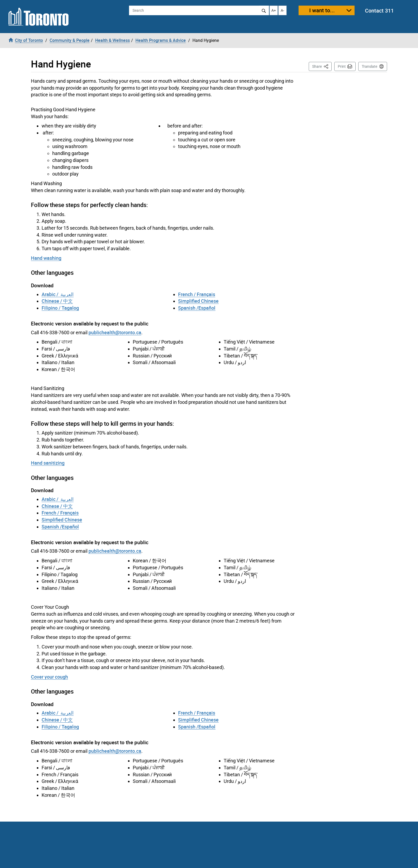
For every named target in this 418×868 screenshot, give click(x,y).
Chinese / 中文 (57, 301)
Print (342, 66)
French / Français (197, 294)
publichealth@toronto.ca (115, 332)
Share (322, 66)
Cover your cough (49, 677)
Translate (369, 66)
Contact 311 (379, 11)
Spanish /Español (197, 308)
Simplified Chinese (198, 301)
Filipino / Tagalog (60, 308)
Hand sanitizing (48, 463)
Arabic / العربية (58, 294)
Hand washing (46, 258)
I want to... (322, 10)
